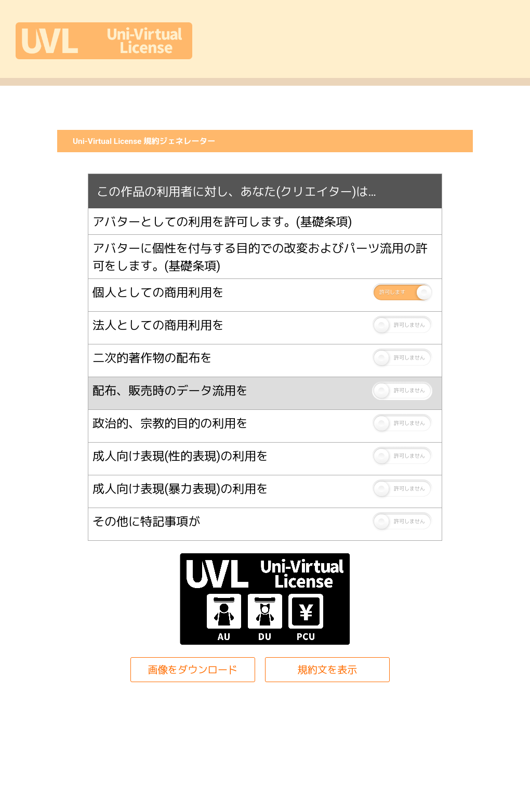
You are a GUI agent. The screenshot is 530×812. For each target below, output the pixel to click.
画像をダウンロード (193, 670)
